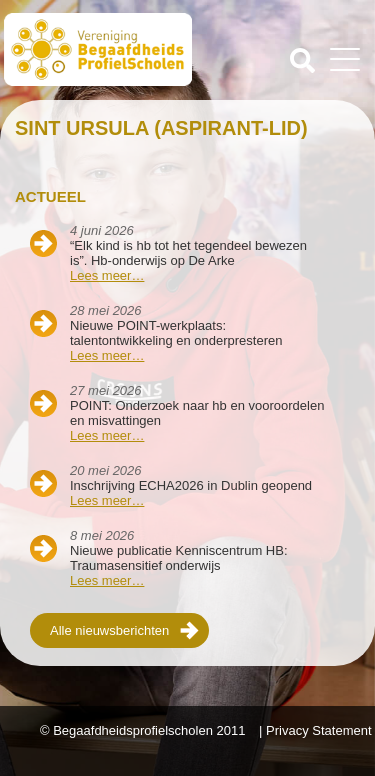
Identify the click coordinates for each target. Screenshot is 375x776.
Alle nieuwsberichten (109, 630)
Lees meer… (107, 275)
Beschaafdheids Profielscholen (98, 53)
